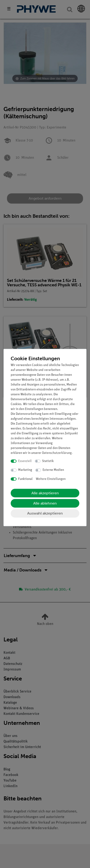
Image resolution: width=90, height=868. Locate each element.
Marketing (25, 470)
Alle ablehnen (45, 503)
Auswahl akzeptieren (45, 513)
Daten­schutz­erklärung (57, 453)
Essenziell (25, 461)
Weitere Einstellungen (51, 479)
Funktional (25, 479)
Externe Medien (53, 470)
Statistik (48, 461)
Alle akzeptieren (45, 493)
